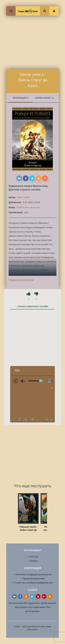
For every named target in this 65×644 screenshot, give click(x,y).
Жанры (34, 561)
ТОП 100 (34, 557)
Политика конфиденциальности (34, 574)
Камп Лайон (24, 197)
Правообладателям (34, 578)
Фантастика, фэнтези (28, 207)
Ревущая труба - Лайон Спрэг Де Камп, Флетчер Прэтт (28, 528)
